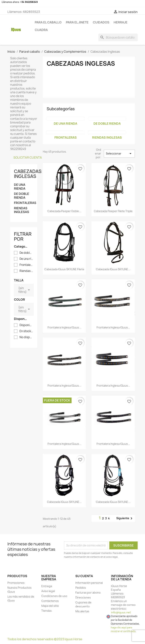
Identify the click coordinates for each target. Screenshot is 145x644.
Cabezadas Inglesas (28, 174)
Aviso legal (48, 591)
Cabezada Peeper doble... (64, 211)
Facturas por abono (88, 593)
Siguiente (125, 518)
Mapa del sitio (50, 606)
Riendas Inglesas (22, 210)
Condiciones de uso (54, 596)
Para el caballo (48, 22)
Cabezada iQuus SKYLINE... (113, 269)
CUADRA (41, 30)
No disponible (26, 337)
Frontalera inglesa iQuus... (64, 327)
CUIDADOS (101, 22)
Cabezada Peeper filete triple (113, 211)
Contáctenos (50, 601)
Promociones (16, 583)
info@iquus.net (121, 612)
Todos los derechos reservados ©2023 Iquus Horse (45, 639)
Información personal (89, 583)
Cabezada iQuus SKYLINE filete (64, 269)
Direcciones (83, 597)
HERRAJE (121, 22)
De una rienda (20, 187)
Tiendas (47, 611)
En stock (26, 331)
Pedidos (81, 588)
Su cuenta (84, 576)
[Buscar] (118, 37)
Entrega (47, 586)
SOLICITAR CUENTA (28, 158)
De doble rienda (22, 196)
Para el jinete (77, 22)
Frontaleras (24, 203)
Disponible (26, 325)
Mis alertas (82, 611)
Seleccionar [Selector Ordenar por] (119, 154)
